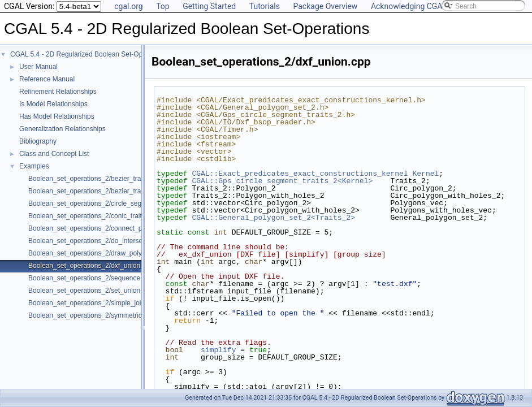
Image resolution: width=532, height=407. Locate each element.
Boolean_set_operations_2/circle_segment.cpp (99, 203)
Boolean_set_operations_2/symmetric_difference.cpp (108, 315)
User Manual (38, 67)
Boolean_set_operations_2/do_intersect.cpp (94, 241)
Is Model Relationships (53, 104)
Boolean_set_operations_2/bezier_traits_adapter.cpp (108, 179)
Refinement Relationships (58, 92)
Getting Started (209, 6)
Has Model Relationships (57, 116)
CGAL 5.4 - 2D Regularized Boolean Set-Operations (88, 54)
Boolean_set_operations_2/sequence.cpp (91, 278)
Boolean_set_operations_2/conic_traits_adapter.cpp (106, 216)
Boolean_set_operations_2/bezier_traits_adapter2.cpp (110, 191)
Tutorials (265, 6)
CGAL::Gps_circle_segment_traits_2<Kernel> (282, 181)
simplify (218, 350)
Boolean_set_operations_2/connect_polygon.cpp (102, 228)
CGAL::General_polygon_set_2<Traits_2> (273, 218)
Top (163, 6)
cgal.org (128, 6)
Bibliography (38, 141)
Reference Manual (47, 79)
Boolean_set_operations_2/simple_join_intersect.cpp (108, 303)
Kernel (425, 174)
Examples (34, 166)
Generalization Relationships (62, 129)
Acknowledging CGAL (409, 6)
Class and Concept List (54, 154)
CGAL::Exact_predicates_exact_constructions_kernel (300, 174)
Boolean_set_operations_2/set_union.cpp (91, 291)
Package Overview (325, 6)
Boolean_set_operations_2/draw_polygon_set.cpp (103, 253)
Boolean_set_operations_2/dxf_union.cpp (91, 266)
